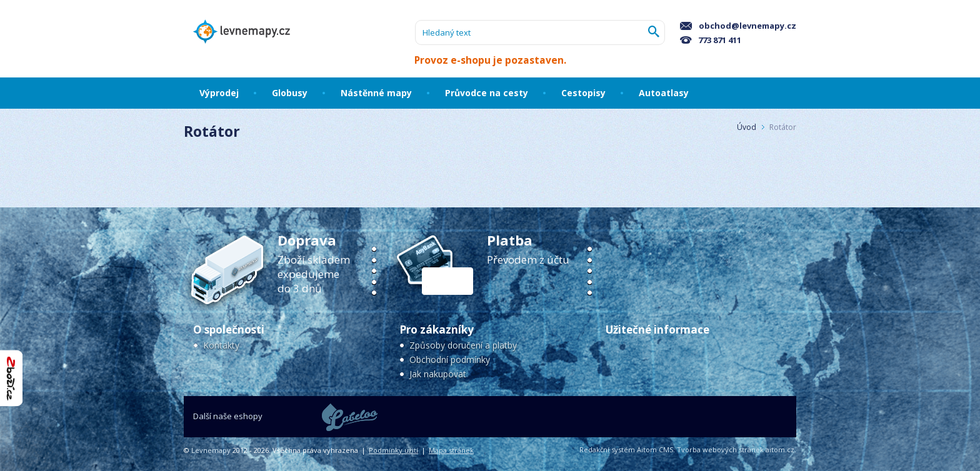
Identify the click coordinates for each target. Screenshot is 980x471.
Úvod (747, 127)
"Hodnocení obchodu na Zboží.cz (11, 378)
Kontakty (221, 345)
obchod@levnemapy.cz (738, 26)
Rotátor (783, 127)
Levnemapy (211, 450)
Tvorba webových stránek (720, 449)
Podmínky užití (393, 450)
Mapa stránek (451, 450)
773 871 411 (711, 40)
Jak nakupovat (438, 374)
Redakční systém (607, 449)
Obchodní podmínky (450, 359)
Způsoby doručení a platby (463, 345)
